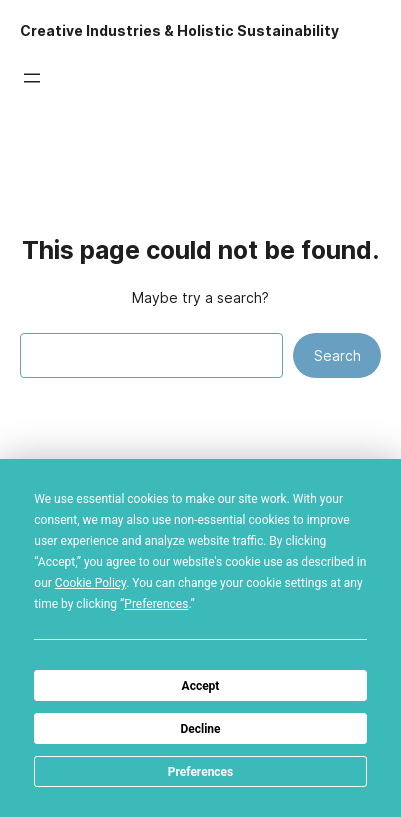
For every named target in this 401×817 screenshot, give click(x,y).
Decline (200, 729)
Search (337, 356)
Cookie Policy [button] (90, 583)
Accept (201, 686)
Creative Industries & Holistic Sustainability (179, 31)
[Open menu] (32, 78)
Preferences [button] (156, 604)
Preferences (201, 772)
